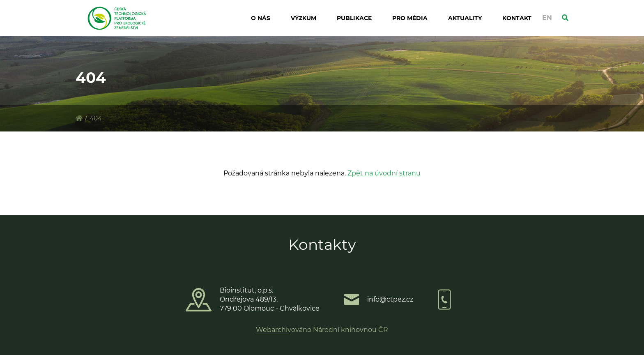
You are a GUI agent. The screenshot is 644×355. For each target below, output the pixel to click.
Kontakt (517, 18)
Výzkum (304, 18)
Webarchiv (274, 330)
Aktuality (465, 18)
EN (547, 18)
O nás (261, 18)
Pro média (410, 18)
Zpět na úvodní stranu (384, 173)
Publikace (354, 18)
